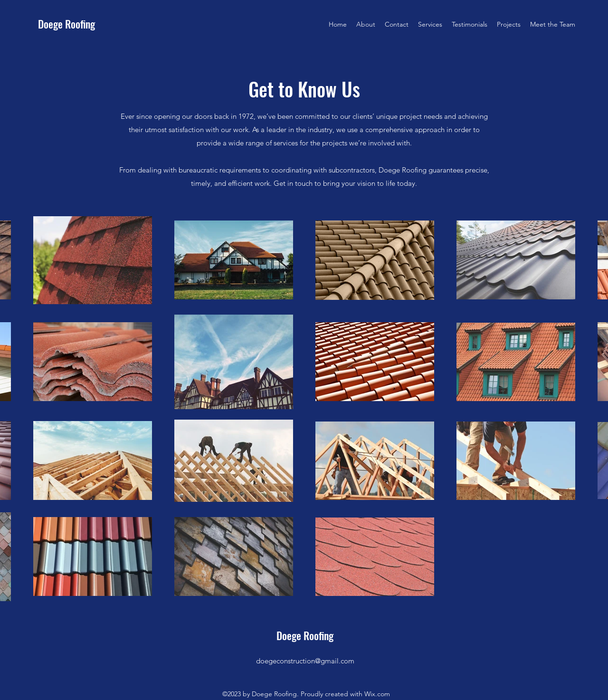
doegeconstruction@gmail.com (305, 661)
